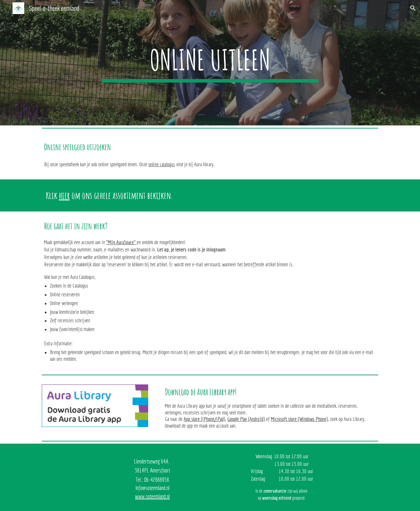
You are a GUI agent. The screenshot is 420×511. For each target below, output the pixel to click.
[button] (413, 8)
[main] (210, 63)
